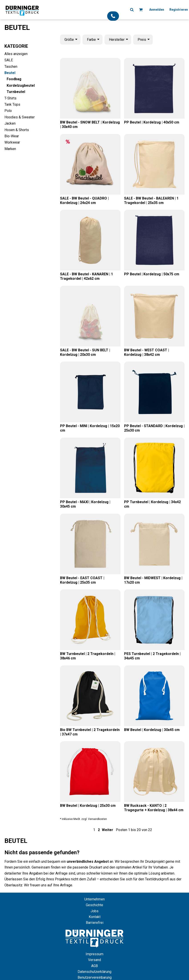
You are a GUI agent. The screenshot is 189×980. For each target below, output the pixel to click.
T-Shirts (10, 98)
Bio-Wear (12, 136)
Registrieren (179, 10)
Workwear (12, 142)
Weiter (108, 830)
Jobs (94, 911)
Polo (8, 111)
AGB (94, 966)
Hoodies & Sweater (20, 117)
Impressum (94, 954)
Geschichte (94, 905)
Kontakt (95, 917)
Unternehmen (94, 899)
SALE (9, 60)
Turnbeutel (16, 92)
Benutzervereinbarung (95, 977)
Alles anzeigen (16, 54)
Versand (94, 960)
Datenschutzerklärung (94, 972)
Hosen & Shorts (17, 130)
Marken (10, 149)
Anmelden (157, 10)
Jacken (10, 123)
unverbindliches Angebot (88, 862)
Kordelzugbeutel (21, 85)
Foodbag (14, 79)
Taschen (11, 67)
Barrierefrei (95, 923)
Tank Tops (12, 104)
